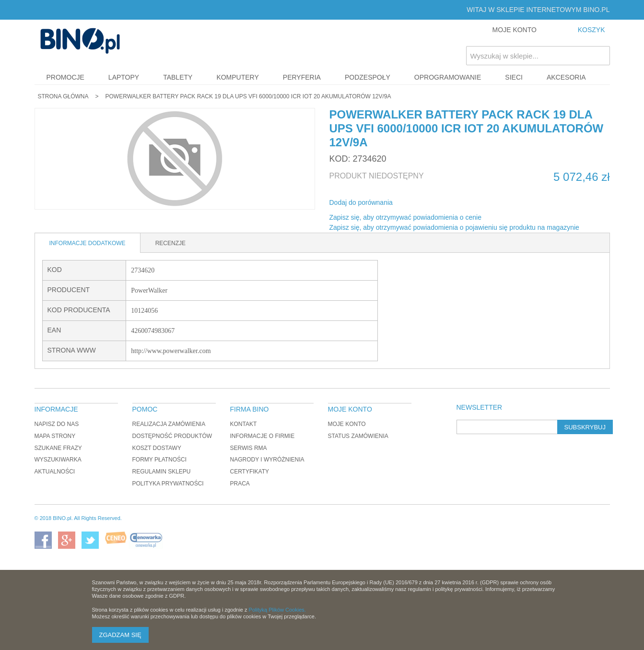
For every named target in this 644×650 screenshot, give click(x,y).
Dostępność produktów (172, 436)
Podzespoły (368, 77)
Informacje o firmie (263, 436)
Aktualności (55, 472)
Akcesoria (566, 77)
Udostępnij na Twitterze (432, 203)
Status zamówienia (358, 436)
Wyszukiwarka (58, 460)
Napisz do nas (57, 424)
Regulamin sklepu (162, 472)
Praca (240, 484)
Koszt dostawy (157, 448)
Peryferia (302, 77)
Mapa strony (55, 436)
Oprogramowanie (448, 77)
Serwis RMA (249, 448)
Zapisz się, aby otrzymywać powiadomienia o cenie (405, 217)
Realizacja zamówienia (169, 424)
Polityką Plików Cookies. (277, 610)
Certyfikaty (250, 472)
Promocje (65, 77)
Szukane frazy (58, 448)
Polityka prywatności (168, 484)
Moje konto (347, 424)
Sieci (514, 77)
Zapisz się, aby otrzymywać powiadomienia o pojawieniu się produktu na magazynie (454, 227)
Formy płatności (160, 460)
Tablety (178, 77)
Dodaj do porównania (361, 202)
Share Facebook (413, 203)
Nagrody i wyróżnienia (267, 460)
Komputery (237, 77)
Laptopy (124, 77)
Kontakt (244, 424)
